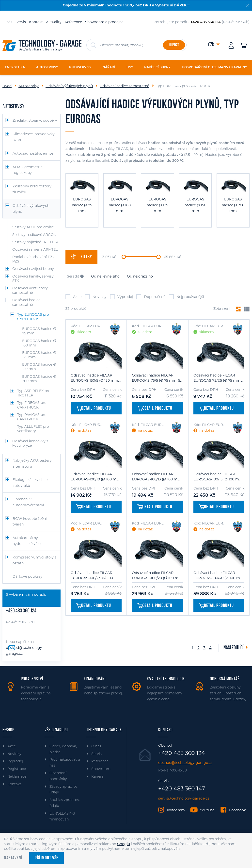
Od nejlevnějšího (105, 276)
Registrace (17, 769)
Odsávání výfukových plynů (69, 86)
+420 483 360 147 (182, 789)
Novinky (96, 297)
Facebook (237, 810)
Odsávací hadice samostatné (124, 86)
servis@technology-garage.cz (184, 798)
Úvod (7, 86)
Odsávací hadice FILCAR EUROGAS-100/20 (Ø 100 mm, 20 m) (157, 576)
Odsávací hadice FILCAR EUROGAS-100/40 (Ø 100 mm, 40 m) (219, 576)
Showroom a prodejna (104, 22)
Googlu (124, 844)
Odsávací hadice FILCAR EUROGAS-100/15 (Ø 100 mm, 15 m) (218, 477)
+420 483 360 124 (21, 611)
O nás (7, 22)
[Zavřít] (248, 5)
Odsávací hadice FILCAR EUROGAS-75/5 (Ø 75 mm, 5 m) (156, 378)
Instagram (176, 810)
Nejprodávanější (186, 297)
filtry (81, 257)
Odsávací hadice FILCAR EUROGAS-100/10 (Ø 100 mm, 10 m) (96, 477)
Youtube (207, 810)
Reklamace (17, 776)
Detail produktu (94, 409)
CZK (212, 45)
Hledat (174, 45)
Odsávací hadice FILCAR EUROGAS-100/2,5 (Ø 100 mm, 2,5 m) (92, 576)
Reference (73, 22)
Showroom (101, 769)
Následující (234, 648)
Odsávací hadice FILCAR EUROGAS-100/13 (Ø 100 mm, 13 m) (157, 477)
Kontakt (36, 22)
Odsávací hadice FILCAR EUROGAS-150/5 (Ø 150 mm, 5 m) (95, 378)
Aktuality (54, 22)
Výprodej (122, 297)
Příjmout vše (47, 858)
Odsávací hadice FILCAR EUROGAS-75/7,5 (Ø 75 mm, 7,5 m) (217, 378)
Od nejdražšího (140, 276)
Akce (73, 297)
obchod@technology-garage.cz (185, 763)
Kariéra (97, 776)
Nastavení (13, 858)
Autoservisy (29, 86)
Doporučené (151, 297)
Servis (21, 22)
